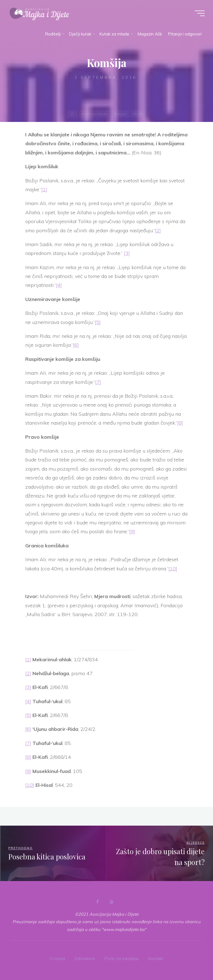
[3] (127, 253)
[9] (132, 532)
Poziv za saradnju (121, 959)
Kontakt (156, 959)
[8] (180, 423)
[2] (158, 230)
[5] (98, 322)
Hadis (105, 51)
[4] (59, 285)
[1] (44, 189)
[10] (173, 569)
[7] (98, 382)
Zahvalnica (85, 959)
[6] (76, 345)
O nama (57, 959)
